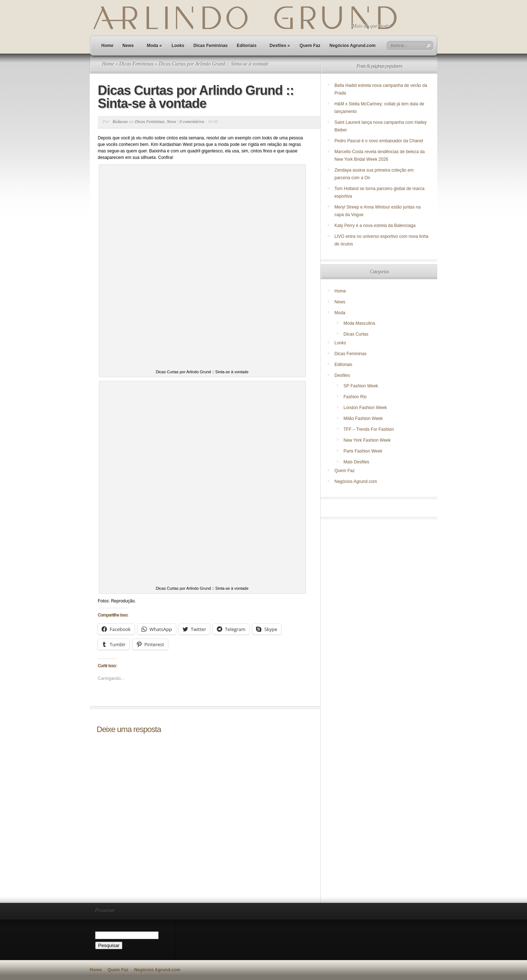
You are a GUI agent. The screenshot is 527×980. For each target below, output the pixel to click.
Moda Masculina (359, 323)
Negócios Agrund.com (353, 46)
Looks (178, 46)
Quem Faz (310, 46)
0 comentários (192, 122)
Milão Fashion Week (363, 419)
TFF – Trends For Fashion (369, 429)
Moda (154, 46)
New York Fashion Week (367, 440)
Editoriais (247, 46)
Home (107, 46)
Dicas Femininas (210, 46)
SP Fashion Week (361, 386)
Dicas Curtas (356, 334)
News (128, 46)
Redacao (120, 122)
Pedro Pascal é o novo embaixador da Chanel (379, 141)
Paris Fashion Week (363, 451)
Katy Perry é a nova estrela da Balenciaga (375, 226)
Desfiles (280, 46)
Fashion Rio (355, 397)
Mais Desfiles (356, 462)
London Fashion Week (365, 408)
